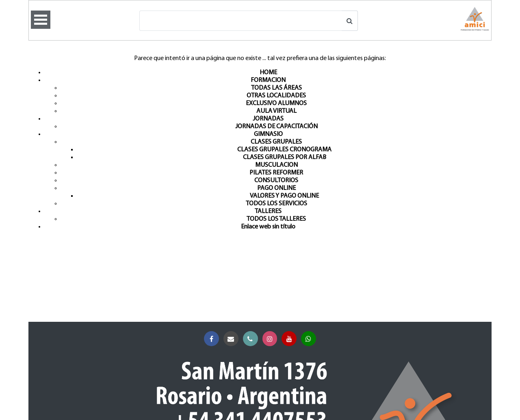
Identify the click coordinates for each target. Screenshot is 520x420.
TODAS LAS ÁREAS (276, 88)
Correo (233, 339)
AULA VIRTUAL (276, 111)
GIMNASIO (268, 134)
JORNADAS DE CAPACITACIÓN (276, 127)
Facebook (213, 339)
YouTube (291, 339)
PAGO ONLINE (276, 188)
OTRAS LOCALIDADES (276, 96)
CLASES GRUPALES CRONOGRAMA (284, 150)
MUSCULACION (276, 165)
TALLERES (268, 211)
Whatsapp (310, 339)
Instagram (272, 339)
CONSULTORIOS (276, 181)
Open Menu (41, 20)
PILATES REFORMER (276, 173)
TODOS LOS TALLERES (276, 219)
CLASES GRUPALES (276, 142)
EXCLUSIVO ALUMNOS (276, 103)
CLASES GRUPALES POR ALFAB (285, 157)
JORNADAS (268, 119)
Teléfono (252, 339)
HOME (268, 73)
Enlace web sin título (268, 227)
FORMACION (268, 80)
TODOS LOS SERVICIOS (276, 204)
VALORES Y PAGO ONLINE (284, 196)
